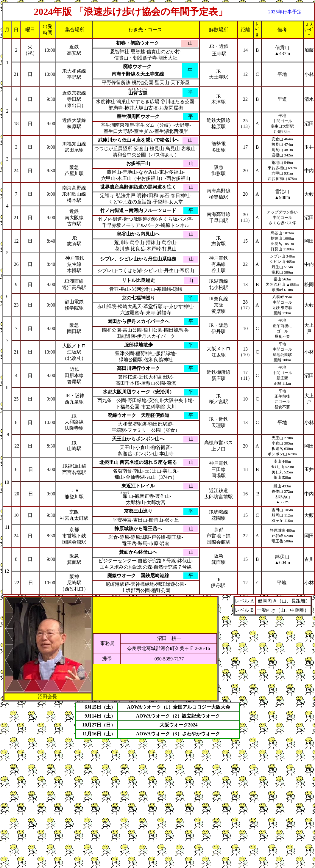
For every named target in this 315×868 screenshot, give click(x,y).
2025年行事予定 (285, 12)
